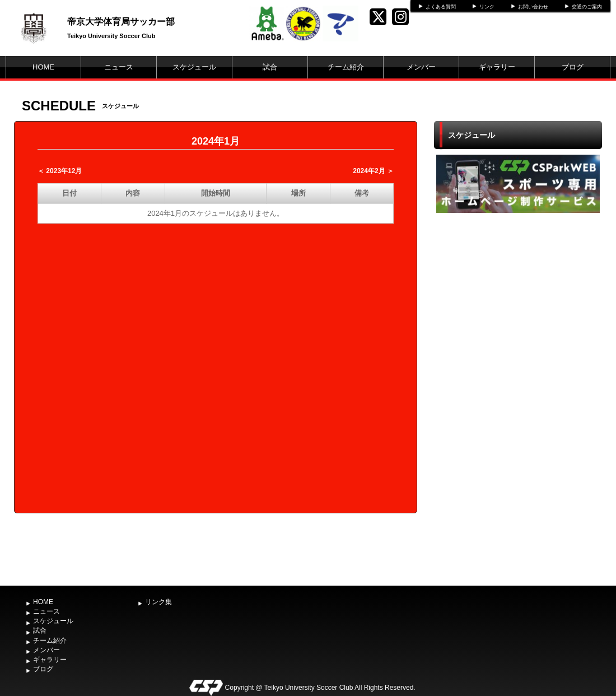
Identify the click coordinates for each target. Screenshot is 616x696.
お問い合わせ (533, 7)
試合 (270, 67)
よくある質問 (441, 7)
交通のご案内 (587, 7)
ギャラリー (497, 67)
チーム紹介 (346, 67)
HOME (43, 67)
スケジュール (194, 67)
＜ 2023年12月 (60, 171)
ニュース (119, 67)
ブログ (573, 67)
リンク (487, 7)
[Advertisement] (518, 398)
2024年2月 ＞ (373, 171)
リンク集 (158, 602)
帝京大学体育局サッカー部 (121, 22)
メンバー (421, 67)
